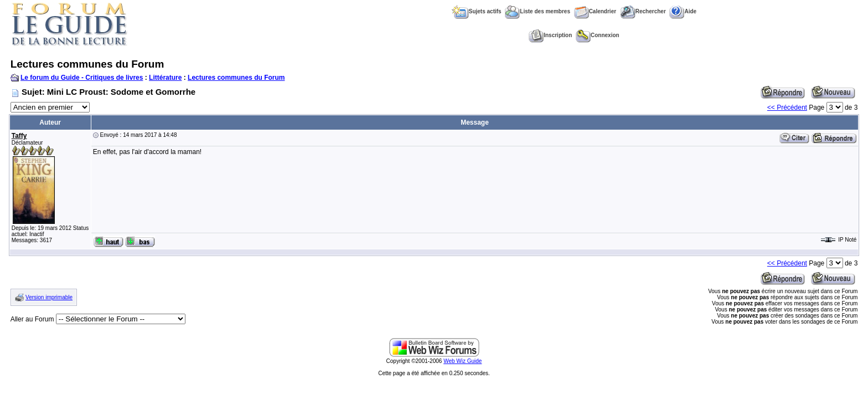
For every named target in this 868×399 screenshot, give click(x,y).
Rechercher (643, 11)
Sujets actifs (477, 11)
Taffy (19, 136)
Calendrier (595, 11)
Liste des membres (538, 11)
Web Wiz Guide (463, 361)
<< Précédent (787, 108)
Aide (683, 11)
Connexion (598, 35)
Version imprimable (49, 297)
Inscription (550, 35)
